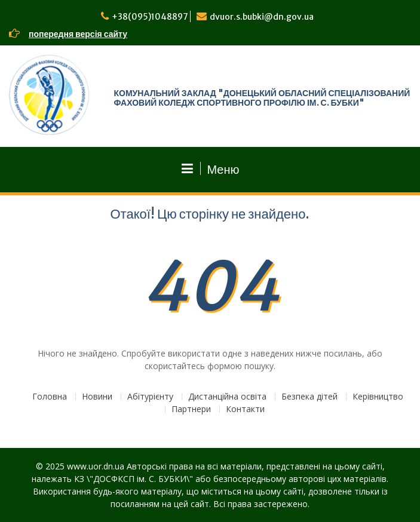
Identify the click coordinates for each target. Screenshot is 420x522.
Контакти (245, 409)
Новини (97, 397)
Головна (50, 397)
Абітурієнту (150, 397)
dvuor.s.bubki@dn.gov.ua (262, 17)
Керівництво (378, 397)
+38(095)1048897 (150, 17)
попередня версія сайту (78, 34)
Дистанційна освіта (227, 397)
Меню (210, 169)
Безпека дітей (309, 397)
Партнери (191, 409)
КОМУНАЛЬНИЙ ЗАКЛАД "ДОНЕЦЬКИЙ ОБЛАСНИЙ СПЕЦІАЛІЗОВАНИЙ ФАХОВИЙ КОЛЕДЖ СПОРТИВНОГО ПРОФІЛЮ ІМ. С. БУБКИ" (262, 98)
